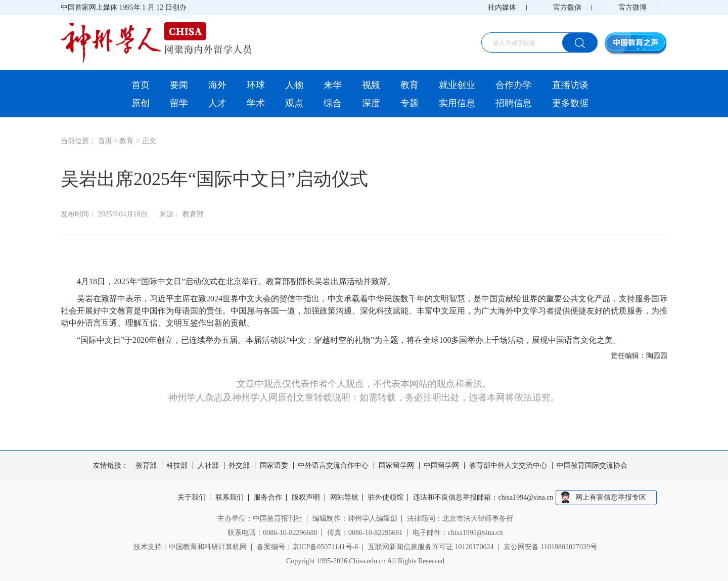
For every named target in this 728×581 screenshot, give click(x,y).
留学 (179, 103)
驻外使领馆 (386, 498)
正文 (149, 141)
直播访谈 (570, 85)
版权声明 (306, 498)
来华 (333, 85)
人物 (294, 85)
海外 (217, 85)
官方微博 (632, 7)
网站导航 (344, 498)
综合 (333, 103)
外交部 (239, 466)
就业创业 (457, 85)
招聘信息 (514, 103)
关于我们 (192, 498)
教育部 (146, 466)
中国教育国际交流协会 (592, 466)
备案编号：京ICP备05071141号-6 (308, 547)
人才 (217, 103)
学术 (256, 103)
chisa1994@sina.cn (526, 498)
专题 (409, 103)
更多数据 (570, 103)
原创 (141, 103)
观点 (294, 103)
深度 (371, 103)
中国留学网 (441, 466)
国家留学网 (396, 466)
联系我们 (230, 498)
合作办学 (514, 85)
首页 (141, 85)
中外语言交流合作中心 (333, 466)
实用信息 (457, 103)
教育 (409, 85)
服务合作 (268, 498)
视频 (371, 85)
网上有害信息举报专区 (611, 497)
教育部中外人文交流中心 (508, 466)
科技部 (177, 466)
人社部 (208, 466)
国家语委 (274, 466)
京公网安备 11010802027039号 (550, 547)
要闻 (179, 85)
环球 (256, 85)
